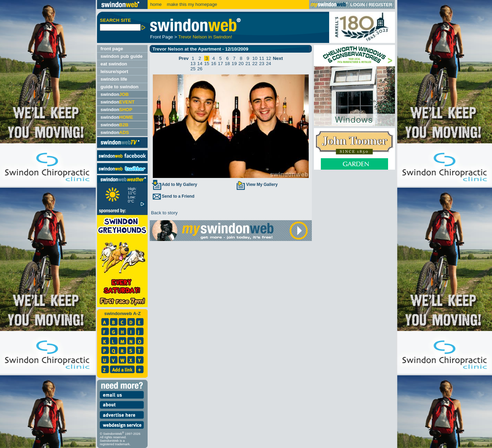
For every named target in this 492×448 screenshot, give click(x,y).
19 (234, 64)
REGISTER (380, 5)
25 (193, 69)
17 (221, 64)
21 (248, 64)
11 (262, 58)
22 (255, 64)
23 (262, 64)
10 (255, 58)
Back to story (164, 213)
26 (200, 69)
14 (200, 64)
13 (193, 64)
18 (227, 64)
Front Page (161, 37)
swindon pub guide (121, 56)
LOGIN (358, 5)
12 (269, 58)
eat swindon (114, 64)
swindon (115, 94)
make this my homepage (191, 4)
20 (241, 64)
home (156, 4)
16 (214, 64)
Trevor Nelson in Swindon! (205, 37)
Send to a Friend (173, 196)
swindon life (114, 79)
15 (207, 64)
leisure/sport (114, 71)
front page (112, 49)
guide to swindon (120, 87)
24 (269, 64)
